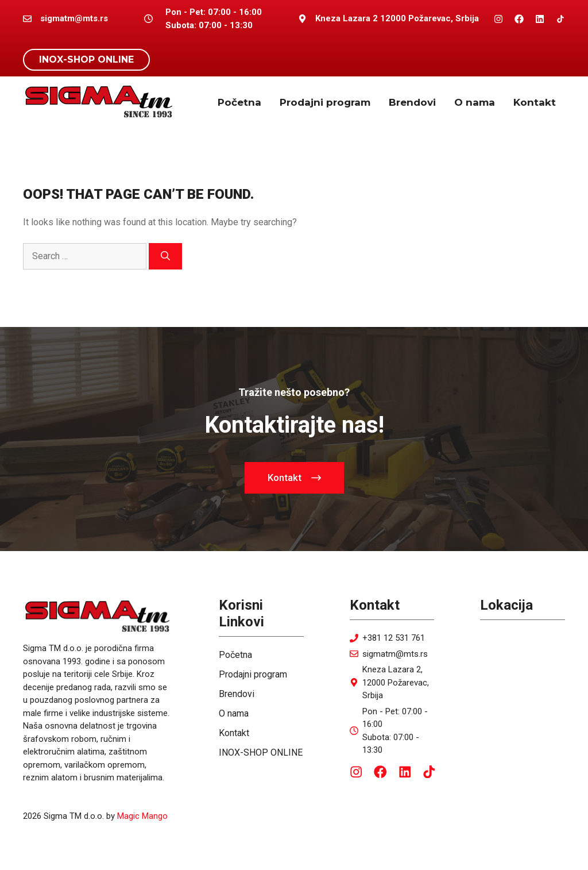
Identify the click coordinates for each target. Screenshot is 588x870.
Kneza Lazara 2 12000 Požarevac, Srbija (397, 18)
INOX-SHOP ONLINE (86, 59)
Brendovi (412, 102)
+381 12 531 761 (394, 638)
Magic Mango (142, 816)
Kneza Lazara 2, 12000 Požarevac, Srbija (396, 682)
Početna (239, 102)
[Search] (165, 256)
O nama (475, 102)
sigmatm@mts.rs (395, 654)
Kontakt (535, 102)
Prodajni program (325, 102)
